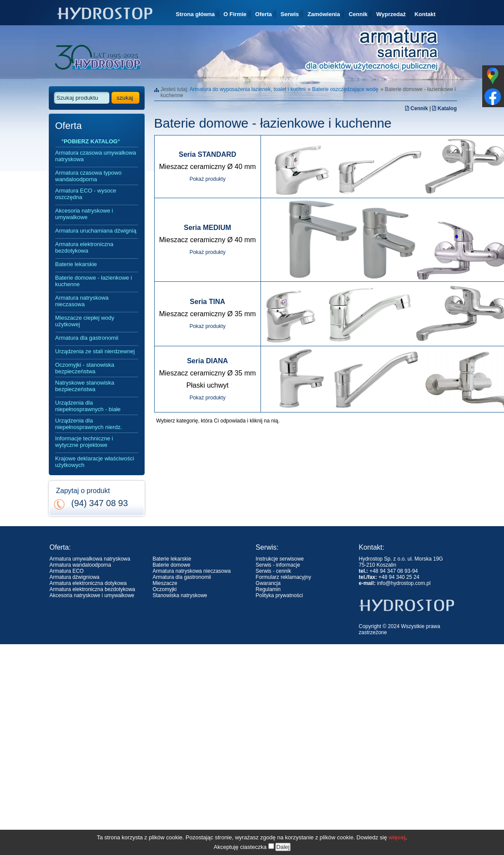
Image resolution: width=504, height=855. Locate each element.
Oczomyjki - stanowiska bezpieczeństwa (85, 368)
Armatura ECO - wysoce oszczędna (86, 194)
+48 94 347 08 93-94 (394, 571)
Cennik (358, 14)
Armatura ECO (67, 571)
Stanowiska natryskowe (180, 595)
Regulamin (268, 589)
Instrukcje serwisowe (280, 559)
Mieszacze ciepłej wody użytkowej (85, 321)
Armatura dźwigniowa (75, 577)
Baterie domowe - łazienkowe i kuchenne (94, 281)
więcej (397, 847)
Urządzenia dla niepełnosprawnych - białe (88, 406)
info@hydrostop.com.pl (404, 583)
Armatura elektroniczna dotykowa (88, 583)
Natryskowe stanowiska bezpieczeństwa (85, 386)
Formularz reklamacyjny (283, 577)
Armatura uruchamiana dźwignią (96, 231)
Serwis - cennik (273, 571)
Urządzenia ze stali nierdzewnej (95, 351)
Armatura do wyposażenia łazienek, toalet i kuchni (247, 89)
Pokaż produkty (208, 179)
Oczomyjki (164, 589)
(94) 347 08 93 (100, 503)
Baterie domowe (171, 565)
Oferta (264, 14)
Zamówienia (324, 14)
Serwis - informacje (278, 565)
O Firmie (235, 14)
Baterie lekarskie (76, 264)
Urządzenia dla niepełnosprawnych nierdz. (89, 424)
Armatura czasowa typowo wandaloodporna (88, 176)
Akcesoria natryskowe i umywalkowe (84, 214)
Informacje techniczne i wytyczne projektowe (84, 442)
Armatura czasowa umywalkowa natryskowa (96, 156)
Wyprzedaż (391, 14)
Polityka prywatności (279, 595)
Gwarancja (268, 583)
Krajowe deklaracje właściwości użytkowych (95, 462)
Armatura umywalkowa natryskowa (90, 559)
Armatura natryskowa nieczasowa (82, 301)
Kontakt (425, 14)
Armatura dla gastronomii (87, 338)
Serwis (290, 14)
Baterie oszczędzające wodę (345, 89)
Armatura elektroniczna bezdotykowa (85, 247)
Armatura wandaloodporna (80, 565)
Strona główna (196, 14)
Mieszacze (165, 583)
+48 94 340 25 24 (399, 577)
